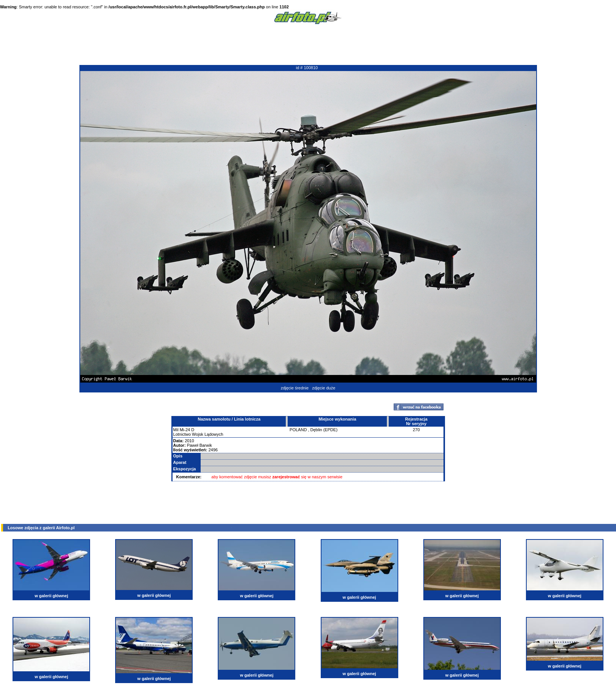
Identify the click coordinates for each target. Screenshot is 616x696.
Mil (176, 430)
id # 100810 (307, 68)
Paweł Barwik (200, 445)
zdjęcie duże (324, 388)
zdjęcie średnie (295, 388)
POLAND (298, 430)
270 (416, 430)
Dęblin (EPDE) (324, 430)
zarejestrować (286, 477)
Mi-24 (185, 430)
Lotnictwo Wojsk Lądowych (198, 434)
